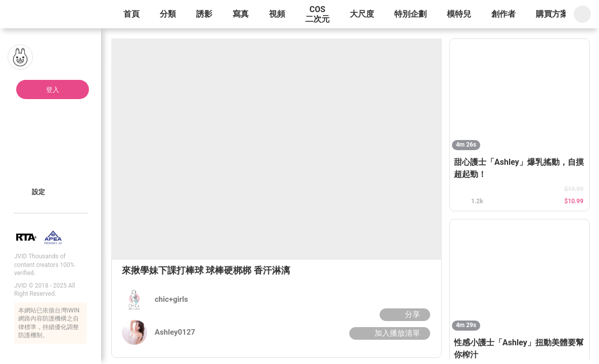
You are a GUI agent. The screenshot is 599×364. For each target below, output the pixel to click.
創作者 (503, 14)
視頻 (277, 14)
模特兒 (459, 14)
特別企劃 (410, 14)
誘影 (204, 14)
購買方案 (552, 14)
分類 (168, 14)
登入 (53, 90)
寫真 (241, 14)
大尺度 (362, 14)
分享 (404, 314)
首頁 (131, 14)
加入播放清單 (388, 333)
